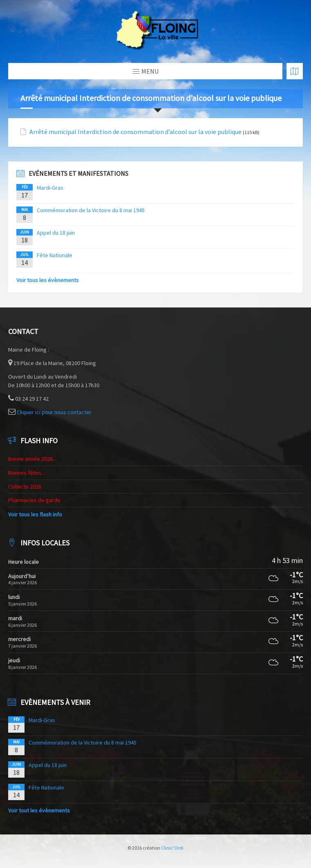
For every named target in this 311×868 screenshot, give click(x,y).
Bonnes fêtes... (27, 473)
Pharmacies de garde (34, 500)
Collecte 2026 (25, 487)
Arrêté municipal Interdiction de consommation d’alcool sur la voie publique (135, 132)
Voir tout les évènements (39, 810)
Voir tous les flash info (35, 514)
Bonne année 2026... (32, 459)
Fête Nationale (55, 255)
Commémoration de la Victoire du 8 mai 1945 (91, 210)
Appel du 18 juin (56, 233)
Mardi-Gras (50, 188)
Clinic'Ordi (172, 848)
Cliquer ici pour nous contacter (54, 412)
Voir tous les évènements (48, 280)
